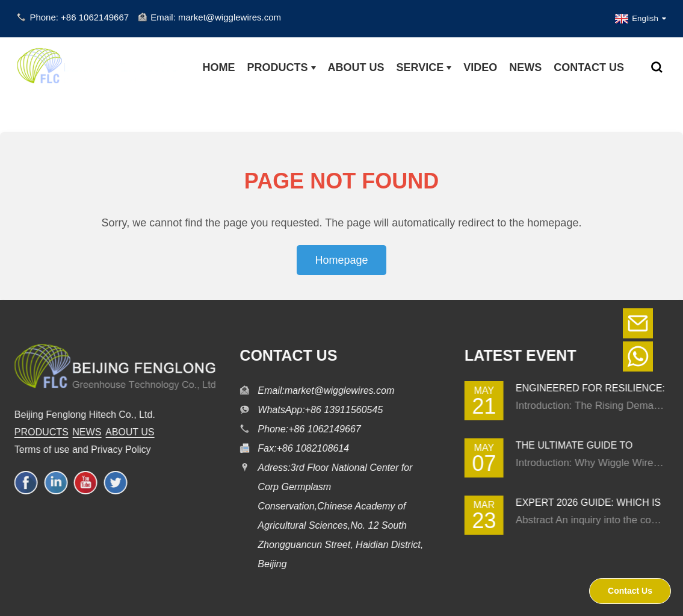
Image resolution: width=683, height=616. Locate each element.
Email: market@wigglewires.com (216, 17)
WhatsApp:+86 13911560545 (317, 410)
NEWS (82, 432)
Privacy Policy (116, 450)
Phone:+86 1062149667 (306, 429)
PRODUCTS (37, 432)
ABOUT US (125, 432)
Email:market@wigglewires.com (323, 390)
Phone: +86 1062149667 (79, 17)
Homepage (341, 260)
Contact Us (630, 591)
